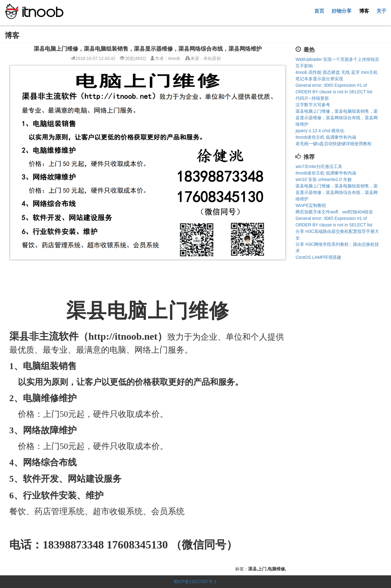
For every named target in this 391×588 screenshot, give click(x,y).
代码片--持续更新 (312, 98)
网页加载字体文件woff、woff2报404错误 (334, 212)
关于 (381, 11)
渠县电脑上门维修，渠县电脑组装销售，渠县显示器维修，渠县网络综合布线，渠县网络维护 (337, 118)
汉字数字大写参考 (313, 105)
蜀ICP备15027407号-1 (195, 582)
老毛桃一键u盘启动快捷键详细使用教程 (334, 144)
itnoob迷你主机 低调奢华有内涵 (326, 137)
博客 (364, 11)
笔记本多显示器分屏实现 (319, 79)
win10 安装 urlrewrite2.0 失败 (323, 179)
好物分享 (342, 11)
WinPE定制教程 (311, 205)
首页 (319, 11)
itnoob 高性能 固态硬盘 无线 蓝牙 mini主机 (336, 72)
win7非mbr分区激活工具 (319, 166)
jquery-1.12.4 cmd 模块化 (320, 131)
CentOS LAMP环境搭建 (318, 257)
